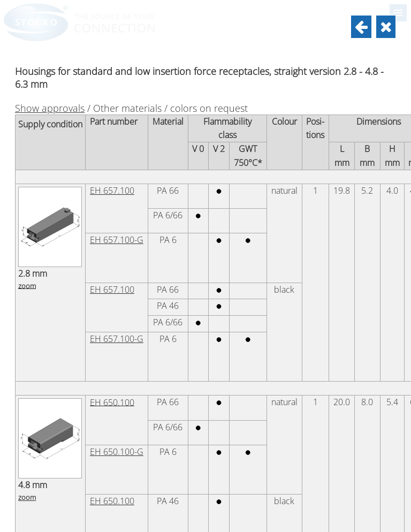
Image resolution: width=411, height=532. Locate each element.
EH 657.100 (112, 191)
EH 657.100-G (117, 240)
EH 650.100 (112, 402)
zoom (27, 285)
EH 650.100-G (117, 452)
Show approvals (50, 108)
